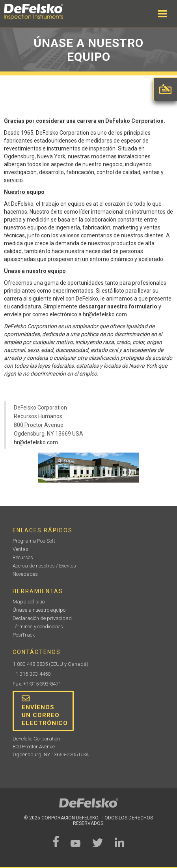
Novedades (25, 574)
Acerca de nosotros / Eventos (44, 566)
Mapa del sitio (29, 602)
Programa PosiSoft (34, 541)
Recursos (23, 557)
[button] (162, 14)
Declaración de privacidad (42, 618)
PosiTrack (24, 635)
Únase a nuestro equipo (39, 610)
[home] (41, 12)
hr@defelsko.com (36, 442)
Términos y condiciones (38, 627)
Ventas (20, 549)
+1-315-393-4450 (32, 674)
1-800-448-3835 (30, 664)
